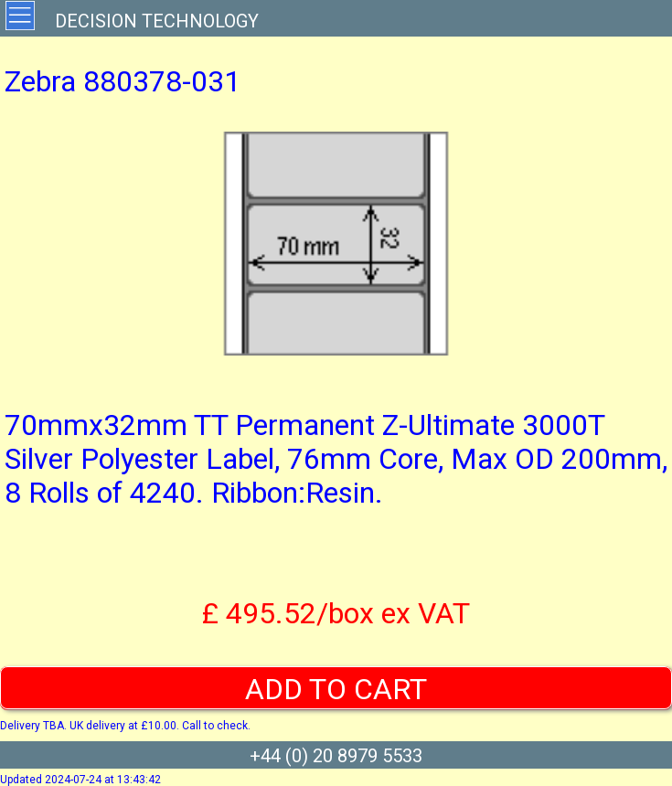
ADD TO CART (336, 689)
